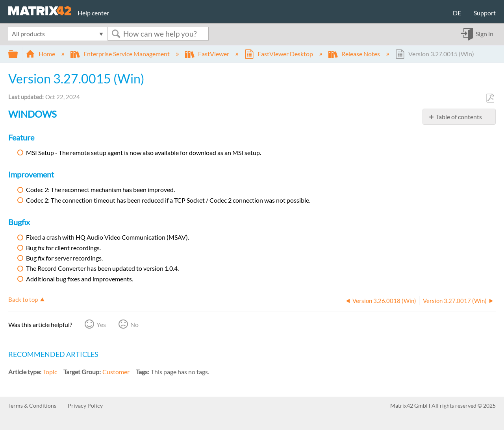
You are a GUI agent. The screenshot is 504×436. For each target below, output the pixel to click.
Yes (101, 324)
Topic (50, 372)
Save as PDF (490, 98)
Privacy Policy (85, 406)
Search (116, 34)
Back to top (23, 299)
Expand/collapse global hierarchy (18, 54)
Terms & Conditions (32, 406)
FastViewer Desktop (279, 54)
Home (41, 54)
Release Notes (355, 54)
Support (485, 13)
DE (457, 13)
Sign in (485, 34)
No (134, 324)
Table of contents (459, 117)
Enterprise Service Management (121, 54)
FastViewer (208, 54)
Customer (116, 372)
